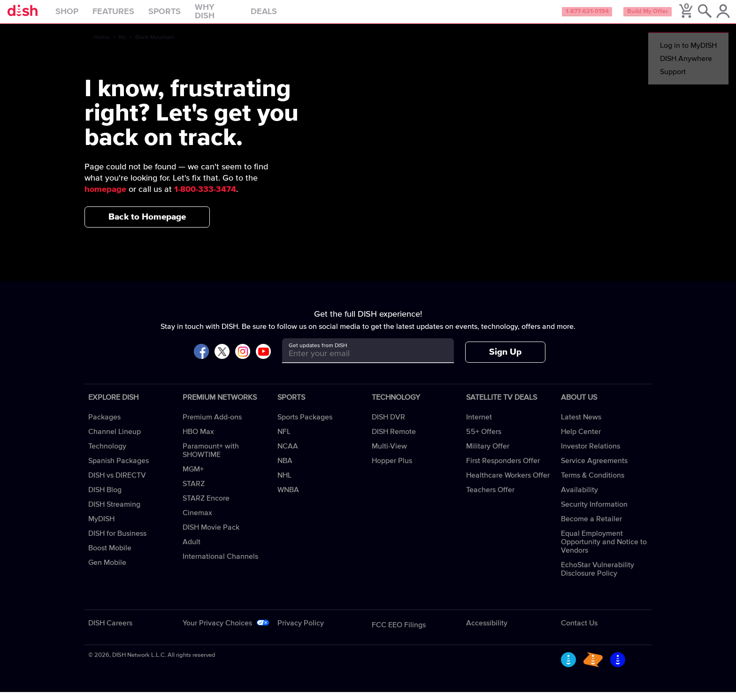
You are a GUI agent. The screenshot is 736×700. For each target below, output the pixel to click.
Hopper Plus (392, 469)
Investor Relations (590, 454)
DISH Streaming (114, 512)
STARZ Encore (206, 506)
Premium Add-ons (212, 425)
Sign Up (505, 360)
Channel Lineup (115, 440)
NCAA (288, 454)
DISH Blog (105, 498)
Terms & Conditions (593, 483)
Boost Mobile (110, 556)
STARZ (194, 492)
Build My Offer (632, 16)
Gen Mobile (107, 571)
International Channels (220, 564)
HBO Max (198, 440)
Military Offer (488, 454)
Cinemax (197, 521)
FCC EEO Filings (399, 633)
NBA (285, 469)
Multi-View (389, 454)
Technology (107, 454)
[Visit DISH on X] (222, 360)
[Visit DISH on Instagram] (243, 360)
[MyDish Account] (715, 16)
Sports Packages (305, 425)
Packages (104, 425)
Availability (579, 498)
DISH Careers (110, 631)
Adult (192, 550)
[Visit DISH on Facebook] (201, 360)
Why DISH (235, 16)
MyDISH (101, 527)
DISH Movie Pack (211, 535)
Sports (184, 16)
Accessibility (487, 631)
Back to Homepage (147, 225)
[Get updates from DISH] (359, 362)
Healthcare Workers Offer (508, 483)
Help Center (581, 440)
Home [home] (102, 46)
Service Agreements (594, 469)
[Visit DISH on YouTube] (263, 360)
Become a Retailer (591, 527)
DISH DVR (388, 425)
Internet (479, 425)
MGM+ (193, 477)
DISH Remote (394, 440)
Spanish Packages (119, 469)
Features (133, 16)
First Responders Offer (503, 469)
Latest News (581, 425)
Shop (87, 16)
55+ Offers (484, 440)
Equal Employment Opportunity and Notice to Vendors (604, 550)
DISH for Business (117, 541)
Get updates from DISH (318, 354)
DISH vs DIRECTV (117, 483)
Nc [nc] (122, 46)
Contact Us (579, 631)
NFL (284, 440)
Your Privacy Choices (217, 631)
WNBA (288, 498)
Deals (284, 16)
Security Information (594, 512)
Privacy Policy (301, 631)
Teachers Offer (490, 498)
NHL (284, 483)
